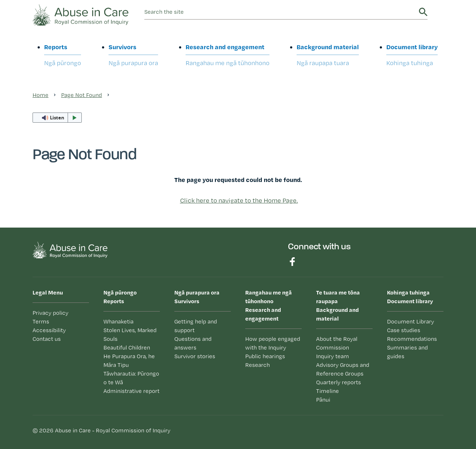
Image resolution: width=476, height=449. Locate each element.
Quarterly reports (339, 382)
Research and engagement (228, 55)
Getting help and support (196, 326)
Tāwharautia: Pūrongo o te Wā (131, 378)
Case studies (404, 330)
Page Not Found (82, 95)
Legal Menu (48, 292)
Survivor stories (195, 356)
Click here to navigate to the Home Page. (239, 200)
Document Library (411, 321)
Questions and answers (193, 343)
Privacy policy (50, 313)
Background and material (344, 305)
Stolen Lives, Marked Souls (130, 334)
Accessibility (49, 330)
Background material (328, 55)
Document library (412, 55)
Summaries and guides (407, 352)
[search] (280, 12)
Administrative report (131, 391)
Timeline (328, 391)
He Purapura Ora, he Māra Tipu (129, 361)
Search (423, 12)
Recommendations (412, 339)
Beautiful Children (127, 348)
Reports (63, 55)
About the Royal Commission (337, 343)
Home (41, 95)
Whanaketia (118, 321)
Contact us (47, 339)
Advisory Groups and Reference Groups (343, 369)
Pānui (323, 400)
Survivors (133, 55)
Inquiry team (333, 356)
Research (258, 365)
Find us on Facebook (292, 262)
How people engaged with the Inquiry (273, 343)
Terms (41, 321)
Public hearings (265, 356)
